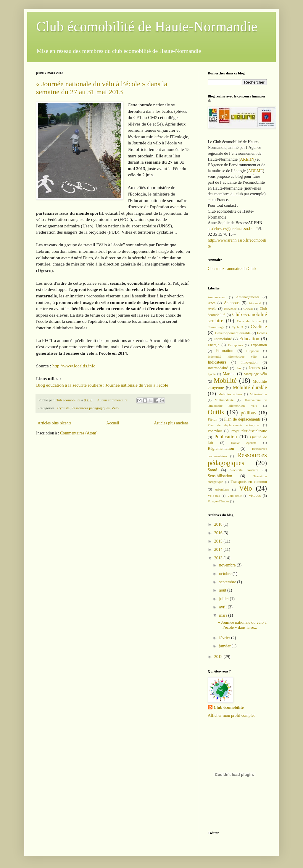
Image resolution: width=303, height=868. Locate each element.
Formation (225, 351)
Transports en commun (249, 482)
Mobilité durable (250, 387)
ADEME (256, 171)
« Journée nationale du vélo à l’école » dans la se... (242, 625)
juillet (224, 599)
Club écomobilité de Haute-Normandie (147, 26)
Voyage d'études (218, 501)
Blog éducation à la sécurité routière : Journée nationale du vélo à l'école (102, 385)
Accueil (113, 423)
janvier (225, 646)
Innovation (250, 362)
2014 (219, 549)
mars (224, 615)
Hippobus (253, 351)
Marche (229, 374)
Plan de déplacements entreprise (233, 425)
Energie (213, 345)
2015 (219, 541)
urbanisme (222, 489)
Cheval (248, 309)
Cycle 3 (237, 327)
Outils (216, 412)
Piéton (212, 419)
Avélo (212, 309)
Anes (212, 303)
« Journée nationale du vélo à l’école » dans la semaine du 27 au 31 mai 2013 (102, 88)
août (223, 590)
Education (249, 339)
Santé (212, 470)
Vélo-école (234, 496)
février (225, 638)
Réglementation (221, 448)
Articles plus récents (54, 423)
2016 (219, 533)
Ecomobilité (223, 339)
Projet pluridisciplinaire (249, 431)
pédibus (249, 413)
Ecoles (262, 333)
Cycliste (63, 408)
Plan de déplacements (242, 419)
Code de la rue (249, 321)
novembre (228, 565)
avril (223, 607)
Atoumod (255, 303)
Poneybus (215, 431)
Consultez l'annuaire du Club (232, 269)
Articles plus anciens (171, 423)
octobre (226, 574)
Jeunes (254, 368)
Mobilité (225, 381)
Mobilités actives (230, 394)
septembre (228, 582)
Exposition (259, 345)
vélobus (255, 496)
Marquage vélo (255, 374)
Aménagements (248, 297)
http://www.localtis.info (75, 366)
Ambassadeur (217, 297)
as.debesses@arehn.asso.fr (230, 229)
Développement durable (233, 333)
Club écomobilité (229, 707)
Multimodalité (224, 400)
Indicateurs (217, 362)
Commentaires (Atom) (79, 433)
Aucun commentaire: (113, 400)
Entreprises (235, 345)
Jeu (239, 368)
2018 (219, 524)
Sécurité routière (245, 470)
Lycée (212, 374)
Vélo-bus (214, 496)
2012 (219, 657)
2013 (219, 558)
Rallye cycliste (244, 443)
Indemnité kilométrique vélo (232, 356)
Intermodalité (218, 368)
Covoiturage (216, 327)
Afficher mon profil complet (231, 715)
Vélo (115, 408)
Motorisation (258, 394)
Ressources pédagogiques (90, 408)
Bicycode (230, 309)
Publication (225, 437)
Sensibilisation (220, 476)
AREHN (247, 159)
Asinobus (232, 303)
